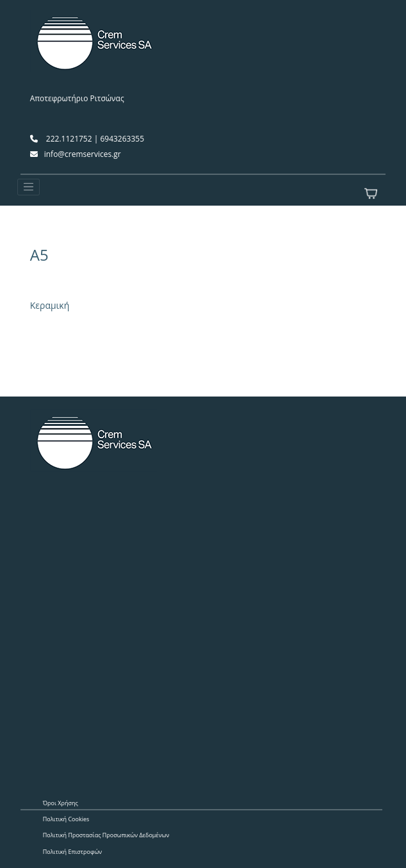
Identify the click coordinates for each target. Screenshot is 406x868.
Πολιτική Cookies (66, 819)
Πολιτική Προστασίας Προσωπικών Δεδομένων (106, 835)
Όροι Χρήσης (61, 803)
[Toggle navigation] (29, 187)
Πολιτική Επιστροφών (73, 852)
